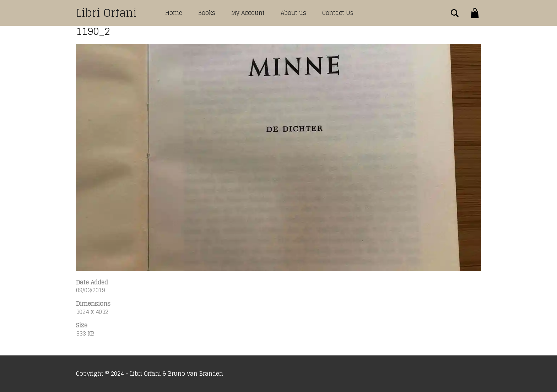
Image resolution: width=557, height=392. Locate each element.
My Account (248, 13)
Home (174, 13)
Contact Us (338, 13)
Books (207, 13)
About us (293, 13)
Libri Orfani (106, 13)
